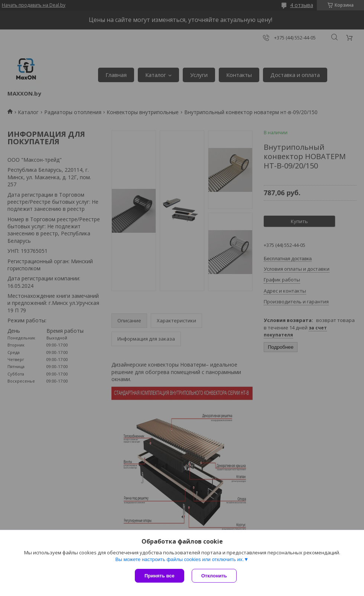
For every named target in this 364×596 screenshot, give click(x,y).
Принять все (160, 576)
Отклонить (214, 576)
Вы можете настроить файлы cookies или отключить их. (179, 559)
